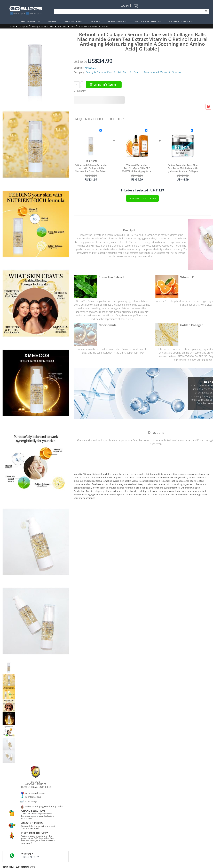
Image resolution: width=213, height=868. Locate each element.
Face (73, 26)
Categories (23, 26)
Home (12, 26)
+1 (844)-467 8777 (30, 857)
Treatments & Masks (88, 26)
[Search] (130, 11)
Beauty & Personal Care (43, 26)
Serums (105, 26)
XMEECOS (90, 68)
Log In (125, 6)
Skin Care (62, 26)
